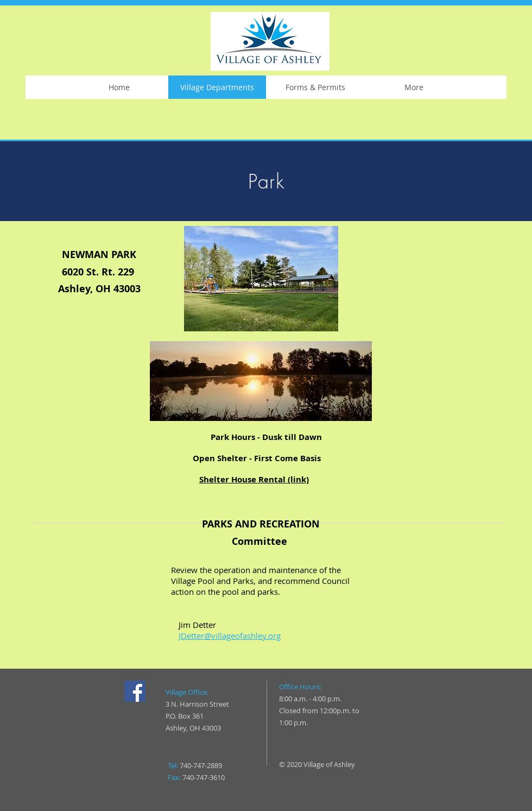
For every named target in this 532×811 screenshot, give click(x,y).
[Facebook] (135, 691)
